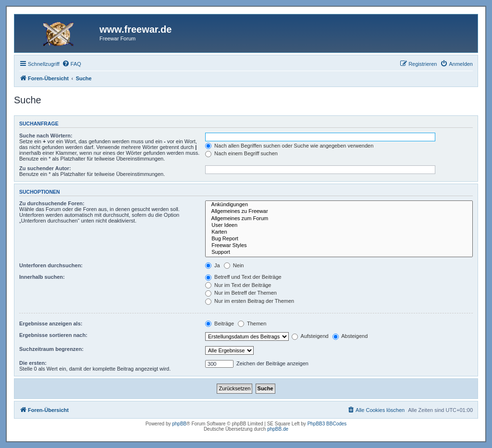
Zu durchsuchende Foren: (52, 203)
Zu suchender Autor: (45, 168)
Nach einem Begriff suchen (241, 153)
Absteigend (350, 336)
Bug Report (339, 239)
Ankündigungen (339, 205)
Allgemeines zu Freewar (339, 212)
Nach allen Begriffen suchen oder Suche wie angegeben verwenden (289, 146)
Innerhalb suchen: (42, 277)
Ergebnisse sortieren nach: (53, 335)
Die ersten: (33, 363)
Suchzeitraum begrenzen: (51, 349)
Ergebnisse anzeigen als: (51, 324)
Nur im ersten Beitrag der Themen (250, 301)
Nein (234, 265)
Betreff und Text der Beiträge (243, 277)
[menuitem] (72, 64)
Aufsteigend (310, 336)
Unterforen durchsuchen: (51, 265)
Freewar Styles (339, 246)
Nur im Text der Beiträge (238, 285)
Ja (213, 265)
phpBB (179, 424)
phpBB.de (278, 429)
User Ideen (339, 225)
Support (339, 252)
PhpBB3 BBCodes (327, 424)
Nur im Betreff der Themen (241, 293)
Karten (339, 232)
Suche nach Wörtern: (46, 136)
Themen (252, 324)
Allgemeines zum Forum (339, 219)
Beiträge (220, 324)
